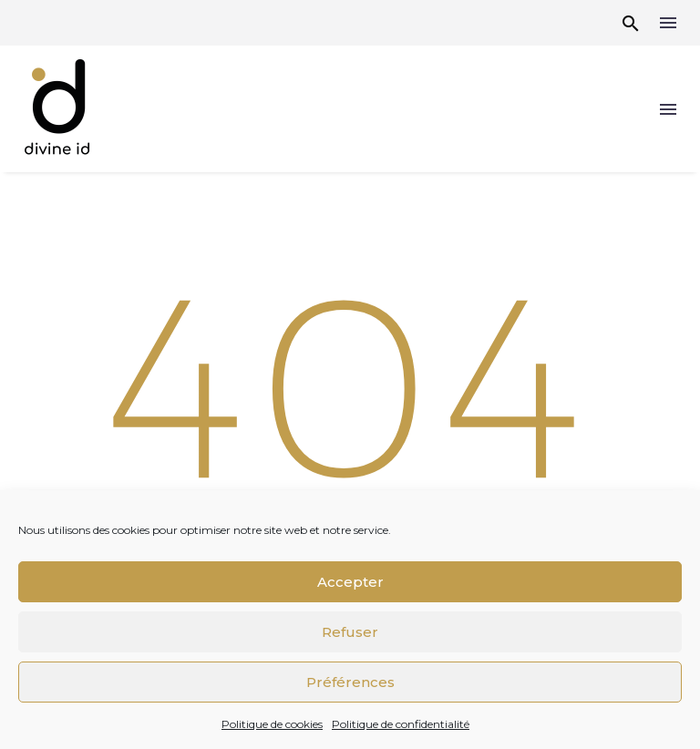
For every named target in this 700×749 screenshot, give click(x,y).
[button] (631, 23)
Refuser (350, 632)
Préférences (350, 682)
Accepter (350, 582)
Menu (668, 23)
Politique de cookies (272, 724)
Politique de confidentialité (401, 724)
